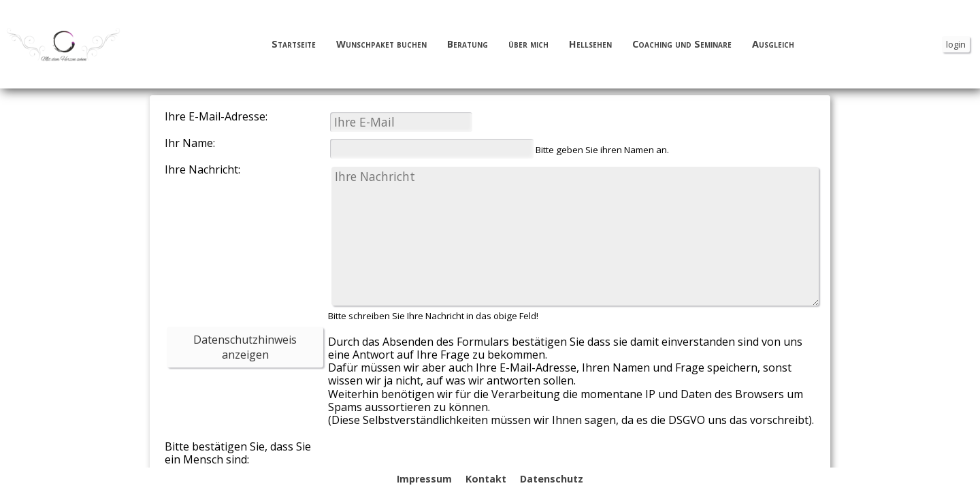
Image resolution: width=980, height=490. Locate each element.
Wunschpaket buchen (381, 44)
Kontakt (486, 479)
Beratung (468, 44)
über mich (528, 44)
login (956, 44)
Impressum (424, 479)
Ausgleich (773, 44)
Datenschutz (552, 479)
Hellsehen (590, 44)
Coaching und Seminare (682, 44)
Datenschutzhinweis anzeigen (245, 347)
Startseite (294, 44)
